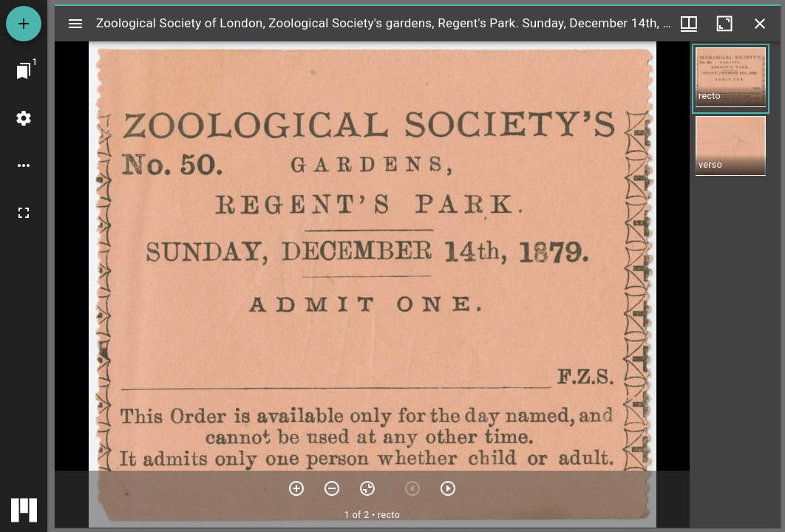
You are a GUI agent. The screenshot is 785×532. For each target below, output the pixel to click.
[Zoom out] (332, 488)
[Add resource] (24, 24)
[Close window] (760, 24)
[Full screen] (24, 213)
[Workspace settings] (24, 118)
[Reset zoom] (367, 488)
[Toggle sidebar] (75, 24)
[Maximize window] (724, 24)
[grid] (735, 284)
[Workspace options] (24, 166)
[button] (731, 79)
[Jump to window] (24, 71)
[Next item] (448, 488)
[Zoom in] (296, 488)
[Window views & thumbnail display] (689, 24)
